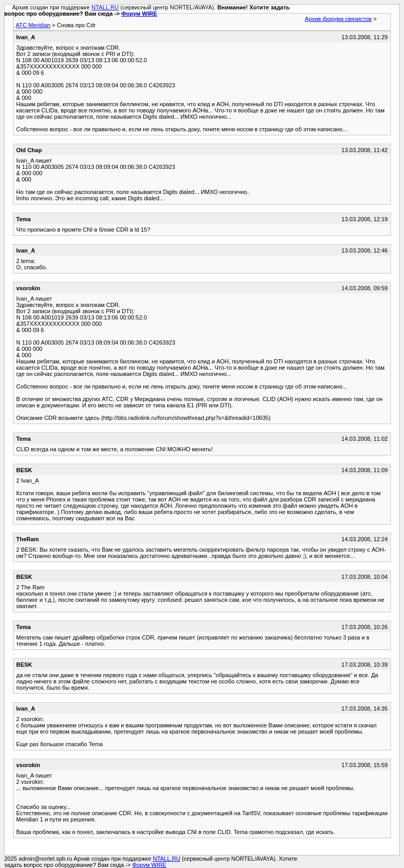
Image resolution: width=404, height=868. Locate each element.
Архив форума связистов (338, 19)
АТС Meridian (33, 25)
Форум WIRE (139, 14)
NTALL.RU (105, 7)
